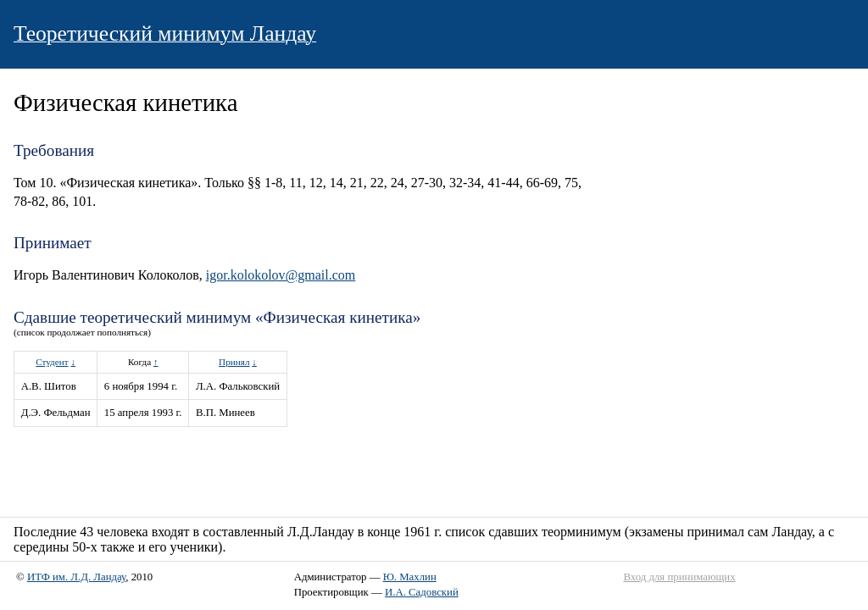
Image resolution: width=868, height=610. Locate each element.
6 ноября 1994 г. (141, 386)
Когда (139, 362)
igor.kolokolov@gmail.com (281, 275)
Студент (52, 362)
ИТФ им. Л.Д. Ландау (76, 577)
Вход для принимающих (679, 577)
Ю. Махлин (410, 577)
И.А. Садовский (422, 592)
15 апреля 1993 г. (143, 413)
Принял (234, 362)
